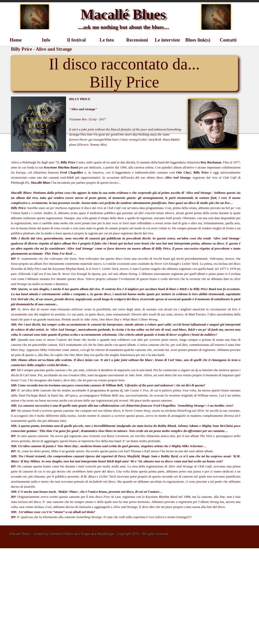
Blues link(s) (198, 40)
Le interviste (167, 40)
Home (16, 40)
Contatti (228, 40)
